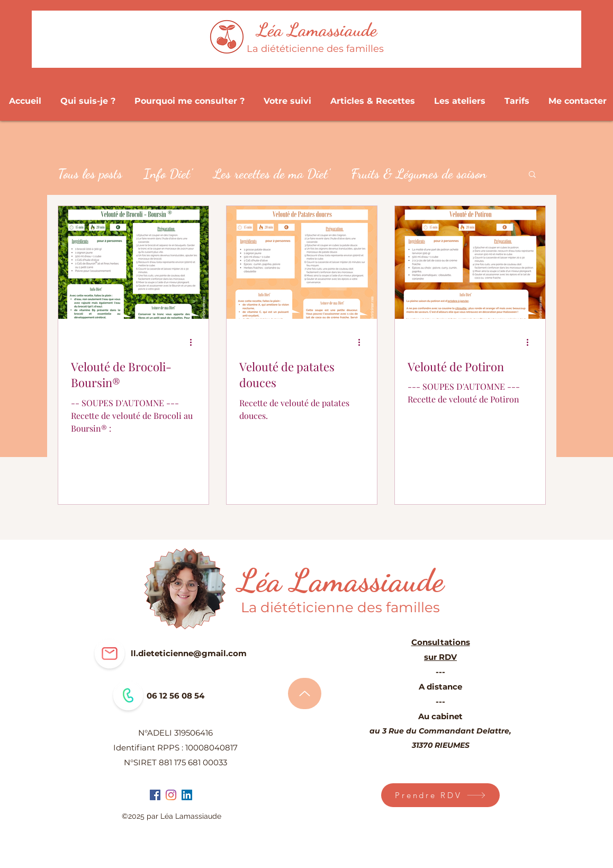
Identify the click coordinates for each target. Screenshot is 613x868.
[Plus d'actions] (194, 343)
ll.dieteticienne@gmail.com (189, 653)
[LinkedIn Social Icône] (187, 795)
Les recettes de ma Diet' (272, 174)
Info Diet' (168, 174)
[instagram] (171, 795)
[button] (532, 175)
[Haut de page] (305, 693)
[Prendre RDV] (440, 795)
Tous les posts (90, 174)
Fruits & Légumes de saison (419, 174)
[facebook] (155, 795)
